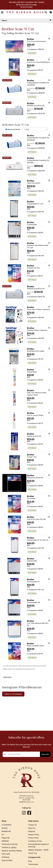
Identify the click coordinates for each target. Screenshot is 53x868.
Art (3, 835)
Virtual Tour (33, 853)
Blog (30, 861)
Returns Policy (34, 835)
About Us (32, 828)
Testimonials (33, 864)
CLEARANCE (7, 825)
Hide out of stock (14, 129)
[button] (2, 12)
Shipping (32, 831)
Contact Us (32, 825)
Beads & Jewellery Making (12, 851)
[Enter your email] (23, 754)
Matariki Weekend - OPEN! (38, 850)
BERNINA (5, 841)
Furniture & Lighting (9, 847)
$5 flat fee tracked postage (27, 5)
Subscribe (45, 754)
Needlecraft (6, 831)
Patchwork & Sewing (9, 844)
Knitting (5, 828)
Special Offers (7, 860)
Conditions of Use (35, 841)
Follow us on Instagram (13, 694)
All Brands (5, 857)
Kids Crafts (6, 854)
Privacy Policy (33, 838)
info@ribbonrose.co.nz (27, 802)
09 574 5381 (28, 7)
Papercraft (6, 838)
